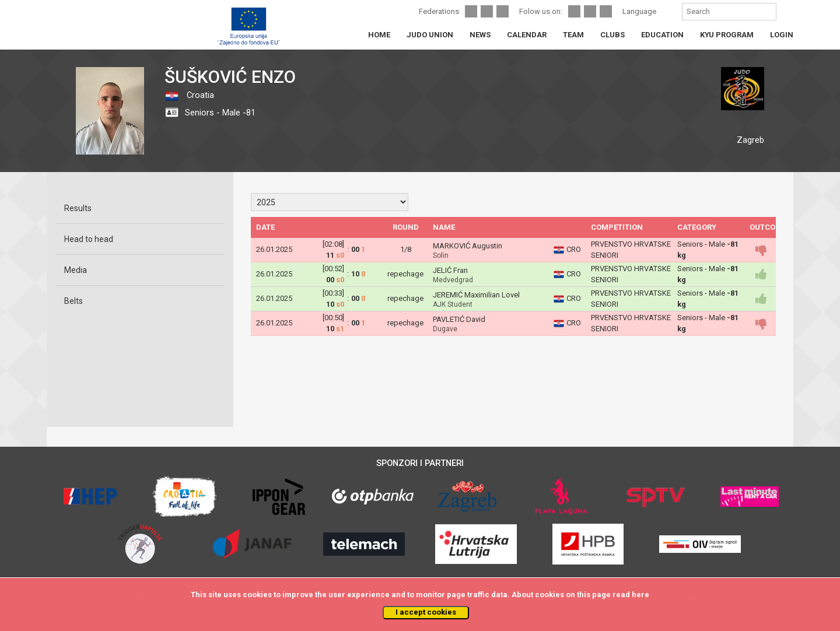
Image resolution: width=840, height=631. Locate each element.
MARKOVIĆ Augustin (468, 246)
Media (76, 270)
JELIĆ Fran (450, 270)
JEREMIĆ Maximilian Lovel (476, 295)
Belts (73, 301)
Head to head (89, 239)
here (640, 595)
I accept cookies (426, 612)
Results (78, 208)
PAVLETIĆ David (459, 319)
